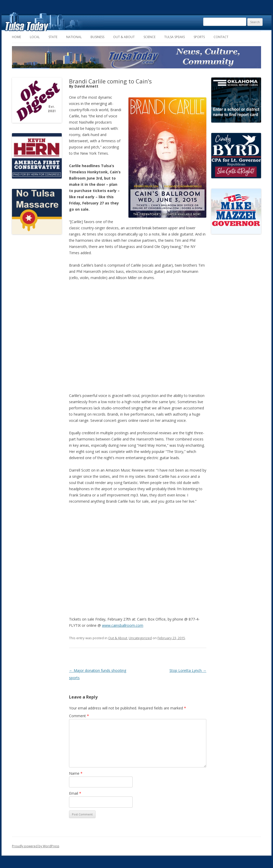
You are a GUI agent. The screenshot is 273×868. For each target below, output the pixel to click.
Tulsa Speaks (175, 37)
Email (75, 793)
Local (35, 37)
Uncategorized (140, 638)
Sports (199, 37)
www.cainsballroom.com (123, 625)
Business (97, 37)
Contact (221, 37)
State (53, 37)
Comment (79, 716)
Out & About (124, 37)
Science (149, 37)
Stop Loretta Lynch (188, 670)
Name (76, 773)
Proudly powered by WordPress (36, 846)
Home (16, 37)
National (74, 37)
